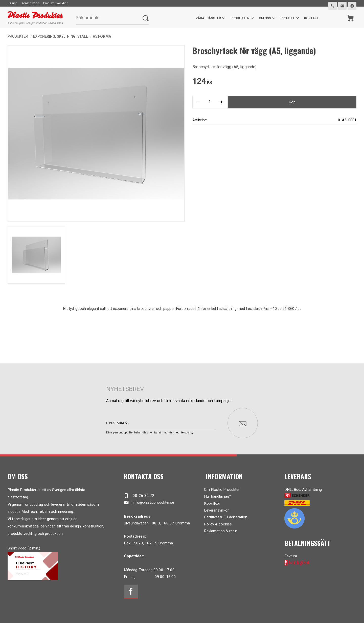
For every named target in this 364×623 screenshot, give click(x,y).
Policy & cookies (218, 524)
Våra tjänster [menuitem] (208, 18)
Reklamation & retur (221, 531)
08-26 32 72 (139, 496)
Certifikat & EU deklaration (226, 517)
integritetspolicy (183, 433)
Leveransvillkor (216, 510)
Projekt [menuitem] (288, 18)
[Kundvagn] (350, 18)
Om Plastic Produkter (222, 490)
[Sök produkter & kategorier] (109, 18)
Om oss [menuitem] (265, 18)
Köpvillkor (212, 503)
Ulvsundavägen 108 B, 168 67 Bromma (157, 523)
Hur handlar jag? (218, 496)
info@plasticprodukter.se (149, 502)
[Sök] (146, 18)
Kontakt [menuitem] (311, 18)
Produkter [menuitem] (240, 18)
